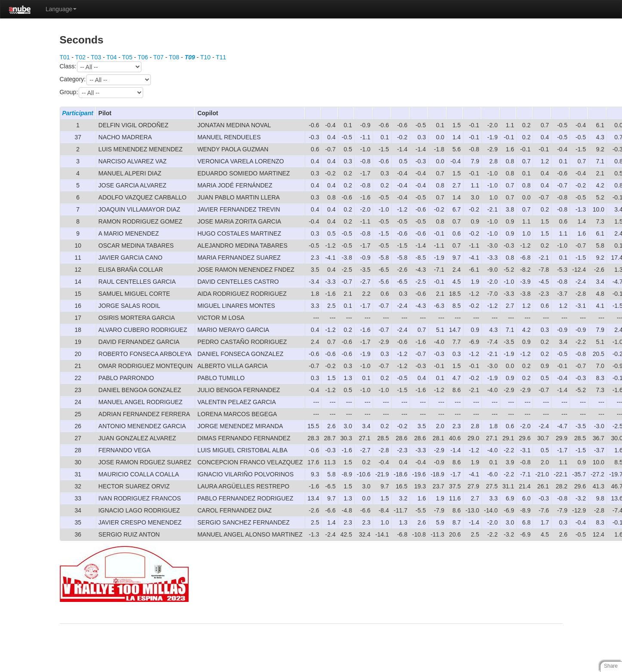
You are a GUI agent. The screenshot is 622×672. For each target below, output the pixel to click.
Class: (101, 67)
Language (61, 9)
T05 (127, 57)
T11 (221, 57)
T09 (190, 57)
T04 (111, 57)
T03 (96, 57)
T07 (158, 57)
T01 (65, 57)
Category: (106, 80)
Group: (102, 93)
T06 (143, 57)
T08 (174, 57)
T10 (205, 57)
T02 (80, 57)
